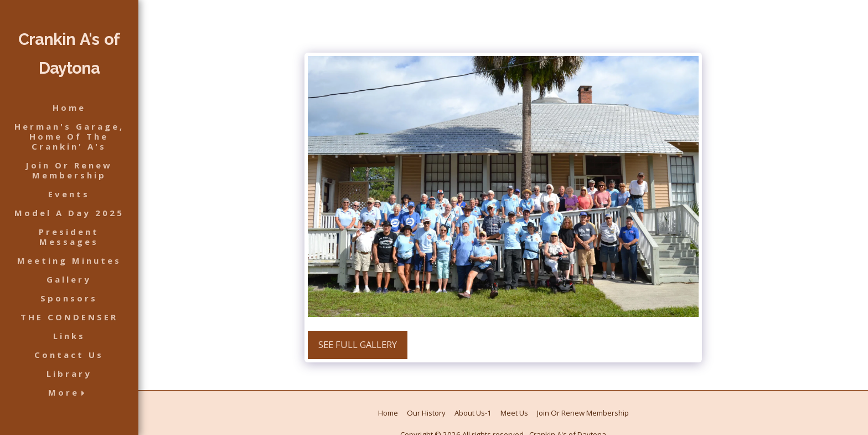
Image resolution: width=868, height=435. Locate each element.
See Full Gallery (358, 344)
